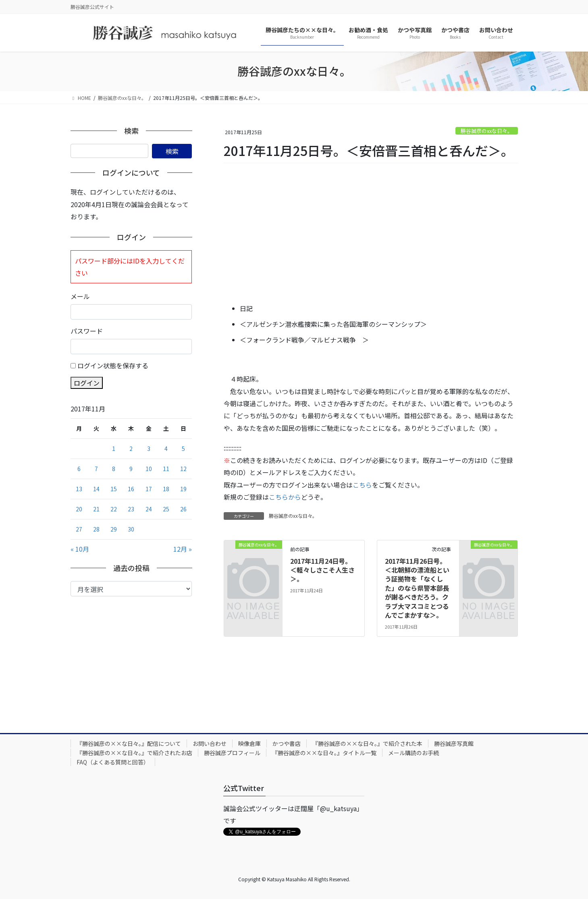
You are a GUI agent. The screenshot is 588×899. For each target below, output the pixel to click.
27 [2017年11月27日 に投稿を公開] (79, 529)
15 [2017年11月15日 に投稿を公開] (114, 489)
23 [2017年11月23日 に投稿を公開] (131, 509)
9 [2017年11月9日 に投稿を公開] (131, 469)
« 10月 (80, 549)
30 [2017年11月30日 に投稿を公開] (131, 529)
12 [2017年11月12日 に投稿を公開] (183, 469)
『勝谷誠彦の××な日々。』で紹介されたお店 (134, 753)
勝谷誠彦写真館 (454, 743)
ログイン (87, 383)
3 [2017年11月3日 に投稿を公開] (149, 448)
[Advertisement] (371, 234)
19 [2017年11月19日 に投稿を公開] (183, 489)
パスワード (87, 331)
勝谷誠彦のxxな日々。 (487, 131)
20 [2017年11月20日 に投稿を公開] (79, 509)
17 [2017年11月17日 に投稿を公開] (149, 489)
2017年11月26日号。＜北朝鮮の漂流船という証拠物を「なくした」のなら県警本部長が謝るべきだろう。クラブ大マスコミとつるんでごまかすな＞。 (417, 588)
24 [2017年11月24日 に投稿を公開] (149, 509)
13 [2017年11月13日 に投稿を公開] (79, 489)
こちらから (285, 497)
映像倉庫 (249, 743)
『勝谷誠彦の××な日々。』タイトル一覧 (324, 753)
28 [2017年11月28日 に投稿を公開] (96, 529)
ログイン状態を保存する (113, 365)
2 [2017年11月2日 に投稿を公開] (131, 448)
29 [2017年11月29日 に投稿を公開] (114, 529)
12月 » (183, 549)
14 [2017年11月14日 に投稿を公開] (96, 489)
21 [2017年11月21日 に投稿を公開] (96, 509)
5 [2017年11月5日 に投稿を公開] (183, 448)
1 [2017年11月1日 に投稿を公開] (114, 448)
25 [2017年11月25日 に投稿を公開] (166, 509)
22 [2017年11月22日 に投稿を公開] (114, 509)
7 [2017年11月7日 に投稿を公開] (96, 469)
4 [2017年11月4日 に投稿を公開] (166, 448)
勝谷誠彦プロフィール (232, 753)
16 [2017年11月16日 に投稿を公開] (131, 489)
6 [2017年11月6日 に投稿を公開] (79, 469)
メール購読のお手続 (413, 753)
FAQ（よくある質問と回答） (113, 762)
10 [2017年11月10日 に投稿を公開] (149, 469)
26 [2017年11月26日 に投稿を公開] (183, 509)
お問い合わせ (210, 743)
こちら (362, 485)
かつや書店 (287, 743)
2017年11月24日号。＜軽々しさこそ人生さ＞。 (322, 570)
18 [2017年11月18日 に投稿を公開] (166, 489)
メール (80, 296)
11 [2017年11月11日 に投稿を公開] (166, 469)
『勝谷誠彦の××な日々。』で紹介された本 (367, 743)
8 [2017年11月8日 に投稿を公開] (114, 469)
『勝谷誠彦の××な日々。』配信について (129, 743)
